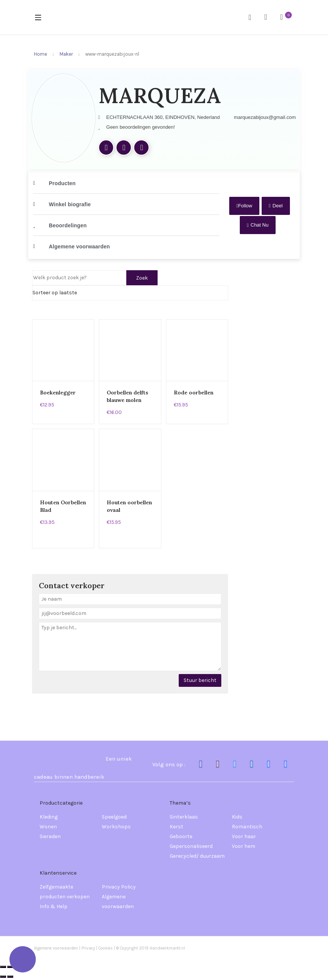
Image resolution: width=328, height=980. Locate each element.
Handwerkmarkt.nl (167, 948)
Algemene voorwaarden (118, 902)
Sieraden (50, 836)
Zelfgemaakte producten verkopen (65, 892)
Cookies (106, 948)
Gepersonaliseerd (191, 846)
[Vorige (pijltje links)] (3, 977)
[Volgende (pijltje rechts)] (10, 977)
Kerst (176, 827)
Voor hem (244, 846)
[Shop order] (130, 293)
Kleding (49, 817)
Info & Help (54, 906)
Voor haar (244, 836)
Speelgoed (114, 817)
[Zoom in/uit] (3, 967)
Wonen (48, 827)
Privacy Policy (119, 887)
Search (253, 17)
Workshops (116, 827)
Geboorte (181, 836)
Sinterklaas (184, 817)
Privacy (88, 948)
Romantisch (247, 827)
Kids (237, 817)
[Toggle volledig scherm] (10, 967)
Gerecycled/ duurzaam (197, 856)
